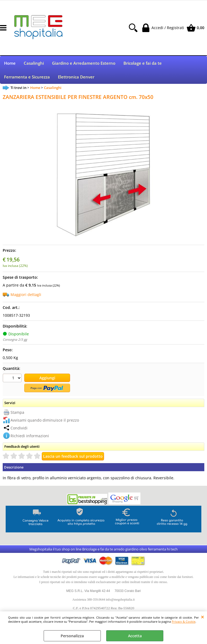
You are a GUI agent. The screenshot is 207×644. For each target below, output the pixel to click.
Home (10, 63)
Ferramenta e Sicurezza (27, 78)
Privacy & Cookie (184, 621)
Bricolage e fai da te (143, 63)
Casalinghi (34, 63)
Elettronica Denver (76, 78)
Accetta (135, 636)
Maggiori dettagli (26, 296)
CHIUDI (203, 617)
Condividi (19, 429)
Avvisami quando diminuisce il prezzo (45, 421)
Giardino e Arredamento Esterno (84, 63)
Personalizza (72, 636)
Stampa (17, 413)
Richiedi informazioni (30, 437)
